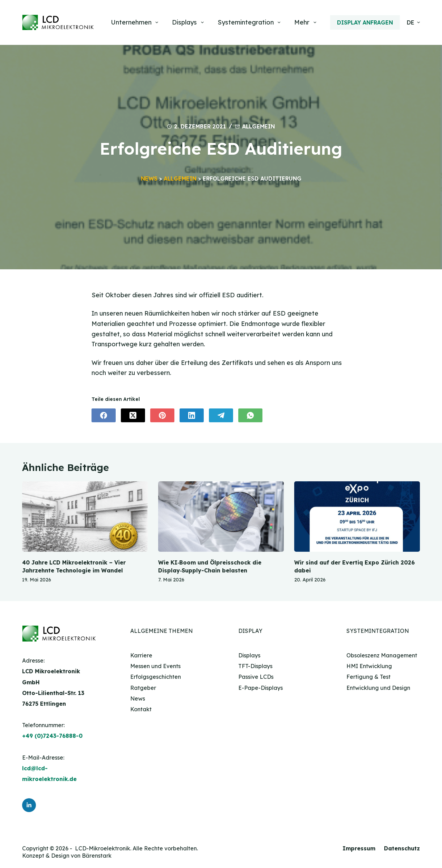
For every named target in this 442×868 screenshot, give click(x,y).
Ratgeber (143, 688)
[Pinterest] (162, 416)
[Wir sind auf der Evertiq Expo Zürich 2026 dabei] (357, 517)
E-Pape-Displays (261, 688)
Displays (189, 22)
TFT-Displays (255, 666)
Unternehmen (136, 22)
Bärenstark (97, 856)
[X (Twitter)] (133, 416)
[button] (413, 22)
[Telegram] (221, 416)
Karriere (141, 655)
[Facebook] (104, 416)
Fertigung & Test (368, 677)
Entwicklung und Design (378, 688)
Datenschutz (402, 849)
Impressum (359, 849)
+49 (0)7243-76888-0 (52, 736)
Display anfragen (365, 22)
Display (250, 631)
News (149, 179)
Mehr (307, 22)
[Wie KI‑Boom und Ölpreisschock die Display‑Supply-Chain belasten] (221, 517)
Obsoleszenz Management (382, 655)
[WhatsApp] (250, 416)
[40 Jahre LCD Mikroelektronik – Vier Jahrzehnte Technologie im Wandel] (85, 517)
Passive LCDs (256, 677)
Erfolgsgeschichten (156, 677)
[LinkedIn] (192, 416)
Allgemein (258, 126)
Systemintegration (251, 22)
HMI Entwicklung (369, 666)
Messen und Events (155, 666)
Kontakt (141, 709)
